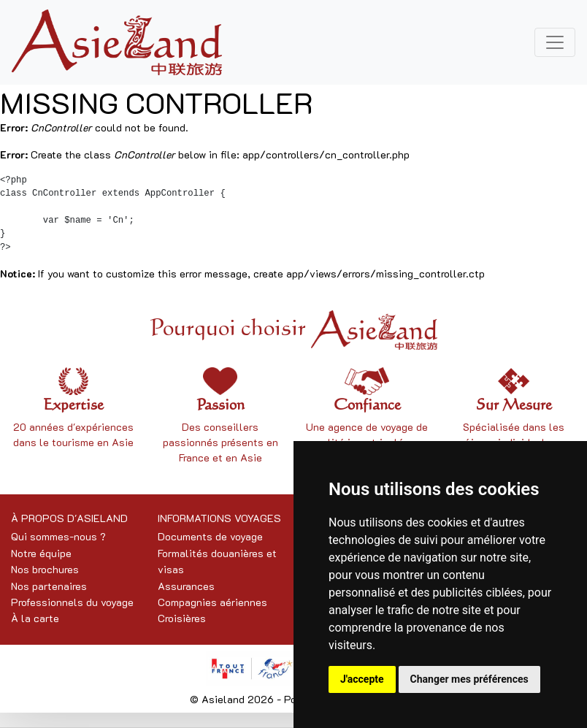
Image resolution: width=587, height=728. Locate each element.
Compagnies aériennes (212, 602)
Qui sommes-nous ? (58, 536)
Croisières (182, 618)
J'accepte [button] (362, 679)
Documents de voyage (210, 536)
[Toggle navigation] (555, 42)
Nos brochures (45, 569)
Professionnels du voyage (72, 602)
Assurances (186, 586)
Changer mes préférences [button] (469, 679)
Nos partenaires (49, 586)
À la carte (35, 618)
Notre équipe (41, 553)
